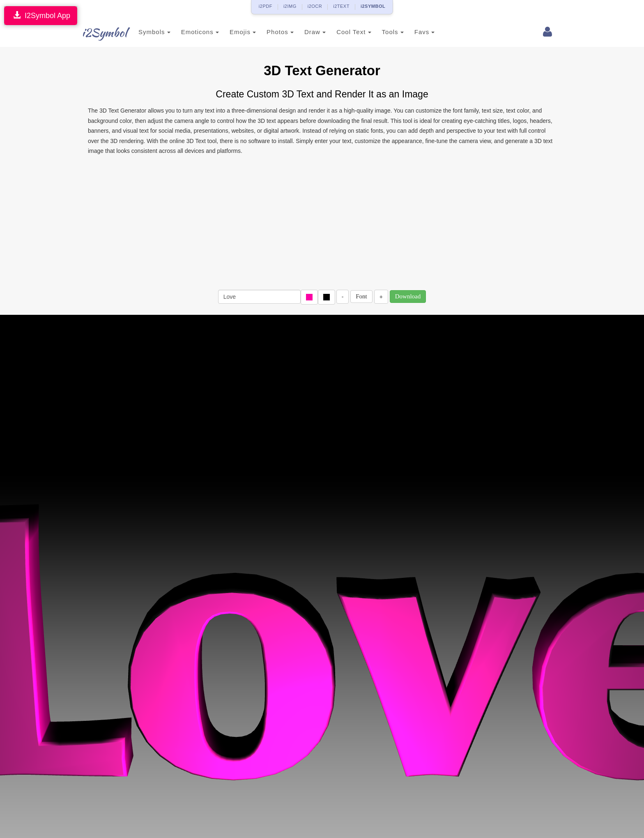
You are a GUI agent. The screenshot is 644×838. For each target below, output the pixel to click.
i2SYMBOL (373, 6)
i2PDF (266, 6)
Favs (425, 32)
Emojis (243, 32)
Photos (280, 32)
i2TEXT (341, 6)
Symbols (154, 32)
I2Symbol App (41, 15)
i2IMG (290, 6)
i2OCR (315, 6)
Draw (315, 32)
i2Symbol (104, 32)
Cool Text (354, 32)
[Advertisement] (322, 222)
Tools (393, 32)
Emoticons (200, 32)
